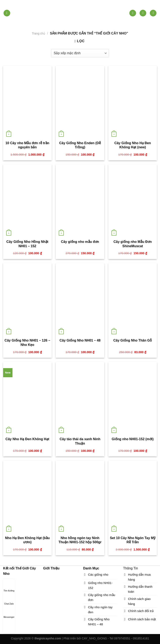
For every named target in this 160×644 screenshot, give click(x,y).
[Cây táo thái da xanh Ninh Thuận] (80, 398)
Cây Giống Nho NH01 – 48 (80, 340)
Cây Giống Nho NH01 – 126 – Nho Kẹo (27, 343)
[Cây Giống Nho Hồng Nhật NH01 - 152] (27, 201)
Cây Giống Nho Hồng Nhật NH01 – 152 (27, 244)
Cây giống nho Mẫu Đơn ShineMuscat (133, 244)
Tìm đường (9, 587)
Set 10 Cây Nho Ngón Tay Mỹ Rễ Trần (132, 540)
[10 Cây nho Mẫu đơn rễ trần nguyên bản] (27, 102)
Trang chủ (39, 33)
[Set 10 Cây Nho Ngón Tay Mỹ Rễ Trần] (133, 497)
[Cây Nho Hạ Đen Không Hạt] (27, 398)
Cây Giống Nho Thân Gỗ (133, 340)
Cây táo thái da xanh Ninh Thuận (80, 441)
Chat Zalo (9, 600)
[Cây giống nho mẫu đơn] (80, 201)
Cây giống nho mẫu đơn (80, 242)
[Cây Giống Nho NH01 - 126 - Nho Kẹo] (27, 299)
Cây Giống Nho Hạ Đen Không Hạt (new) (133, 145)
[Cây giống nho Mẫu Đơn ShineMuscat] (133, 201)
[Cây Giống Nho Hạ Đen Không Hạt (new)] (133, 102)
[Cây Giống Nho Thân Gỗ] (133, 299)
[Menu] (7, 13)
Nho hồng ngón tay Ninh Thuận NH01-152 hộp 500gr (80, 540)
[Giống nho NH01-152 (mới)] (133, 398)
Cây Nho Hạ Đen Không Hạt (27, 439)
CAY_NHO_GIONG (94, 638)
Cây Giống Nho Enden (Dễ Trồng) (80, 145)
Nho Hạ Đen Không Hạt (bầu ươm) (27, 540)
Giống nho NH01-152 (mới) (133, 439)
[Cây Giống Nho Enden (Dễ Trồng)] (80, 102)
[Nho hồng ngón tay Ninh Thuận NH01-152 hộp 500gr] (80, 497)
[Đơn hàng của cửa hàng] (80, 53)
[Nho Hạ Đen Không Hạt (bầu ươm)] (27, 497)
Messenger (9, 613)
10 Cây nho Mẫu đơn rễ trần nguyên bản (27, 145)
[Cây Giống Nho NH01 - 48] (80, 299)
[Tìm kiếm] (133, 13)
